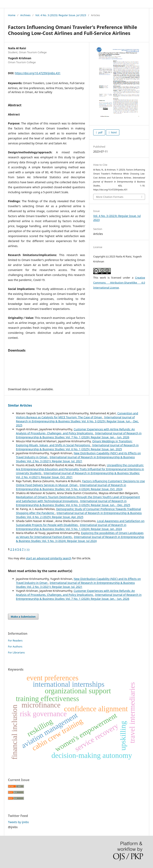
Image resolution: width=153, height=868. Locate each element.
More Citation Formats (110, 197)
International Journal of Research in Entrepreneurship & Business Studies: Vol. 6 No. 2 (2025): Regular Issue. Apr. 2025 (79, 515)
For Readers (15, 640)
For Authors (15, 646)
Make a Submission (23, 617)
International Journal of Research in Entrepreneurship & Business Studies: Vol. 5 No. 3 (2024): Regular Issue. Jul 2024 (80, 539)
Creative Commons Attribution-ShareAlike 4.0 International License (119, 283)
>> (28, 549)
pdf (100, 132)
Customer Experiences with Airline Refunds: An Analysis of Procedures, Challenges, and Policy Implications (75, 431)
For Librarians (16, 652)
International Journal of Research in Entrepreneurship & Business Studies (61, 4)
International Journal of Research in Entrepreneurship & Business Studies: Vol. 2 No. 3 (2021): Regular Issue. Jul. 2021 (75, 459)
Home (12, 15)
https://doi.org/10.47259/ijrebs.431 (38, 73)
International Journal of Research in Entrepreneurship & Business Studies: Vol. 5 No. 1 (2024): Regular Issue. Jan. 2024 (71, 527)
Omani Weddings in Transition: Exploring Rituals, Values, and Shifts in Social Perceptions (74, 443)
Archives (25, 15)
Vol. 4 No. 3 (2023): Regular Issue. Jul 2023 (61, 15)
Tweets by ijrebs (18, 822)
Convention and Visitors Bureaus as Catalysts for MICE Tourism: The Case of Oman (77, 415)
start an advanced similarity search (49, 558)
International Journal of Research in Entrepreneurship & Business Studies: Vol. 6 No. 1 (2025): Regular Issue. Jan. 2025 (77, 447)
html (114, 132)
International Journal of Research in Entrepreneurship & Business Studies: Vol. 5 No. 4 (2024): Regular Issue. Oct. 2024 (71, 487)
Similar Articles (20, 405)
